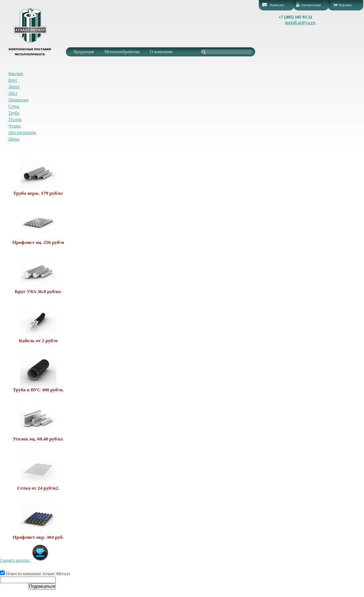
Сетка (14, 106)
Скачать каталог (25, 560)
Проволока (18, 100)
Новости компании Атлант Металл (35, 574)
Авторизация (311, 5)
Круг (13, 80)
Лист (13, 93)
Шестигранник (22, 133)
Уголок (15, 119)
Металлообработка (122, 52)
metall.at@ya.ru (300, 23)
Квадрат (16, 74)
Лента (14, 87)
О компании (161, 52)
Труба (14, 113)
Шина (14, 139)
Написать (277, 5)
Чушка (15, 126)
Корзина (345, 5)
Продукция (84, 52)
